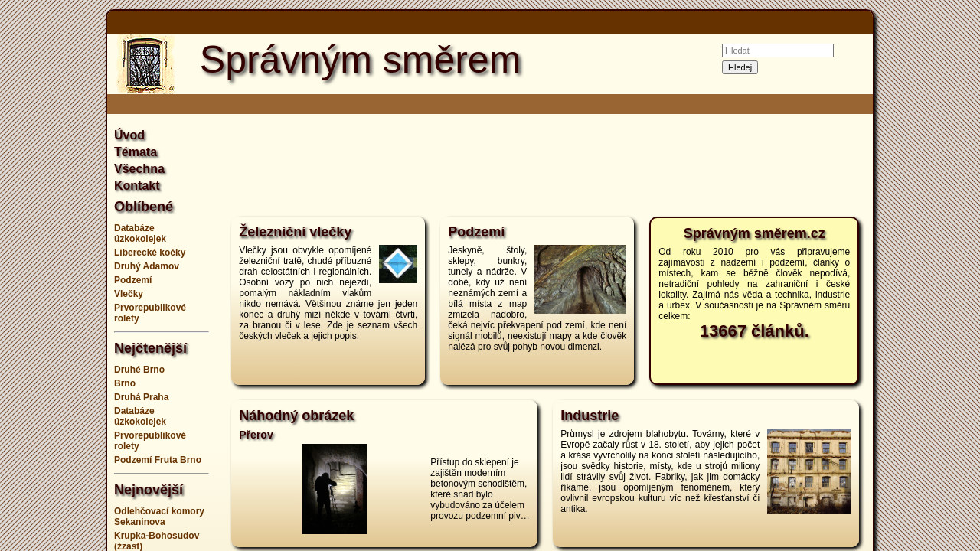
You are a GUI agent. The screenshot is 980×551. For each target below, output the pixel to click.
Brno (125, 383)
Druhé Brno (139, 370)
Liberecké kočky (150, 253)
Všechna (139, 169)
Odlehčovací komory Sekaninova (159, 517)
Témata (136, 152)
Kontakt (137, 186)
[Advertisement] (934, 275)
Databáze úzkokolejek (140, 233)
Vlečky (129, 294)
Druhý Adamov (147, 266)
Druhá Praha (141, 397)
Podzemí (133, 280)
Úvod (129, 135)
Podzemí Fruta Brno (158, 460)
